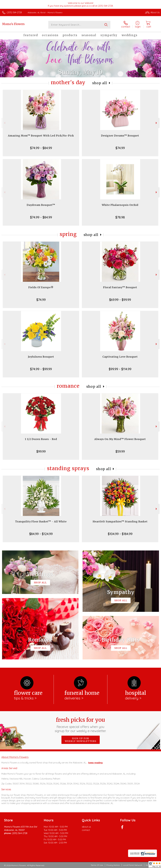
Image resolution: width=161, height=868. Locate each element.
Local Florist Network (133, 865)
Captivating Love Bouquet (120, 357)
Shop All (100, 83)
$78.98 (120, 217)
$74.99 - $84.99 (41, 148)
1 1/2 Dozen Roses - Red (41, 439)
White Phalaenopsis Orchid (120, 205)
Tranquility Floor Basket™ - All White (41, 522)
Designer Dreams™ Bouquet (120, 136)
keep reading (95, 763)
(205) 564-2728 (14, 12)
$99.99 (41, 451)
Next (157, 123)
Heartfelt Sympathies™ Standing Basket (120, 522)
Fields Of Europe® (41, 287)
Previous (4, 123)
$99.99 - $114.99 (120, 369)
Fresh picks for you (81, 725)
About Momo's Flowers (15, 757)
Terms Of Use (97, 865)
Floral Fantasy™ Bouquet (120, 287)
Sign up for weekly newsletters (81, 740)
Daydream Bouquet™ (41, 205)
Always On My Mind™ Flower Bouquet (120, 439)
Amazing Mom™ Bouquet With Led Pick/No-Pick (41, 136)
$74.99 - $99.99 (41, 369)
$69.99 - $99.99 (120, 300)
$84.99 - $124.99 (41, 534)
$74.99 (120, 148)
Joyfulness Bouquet (41, 357)
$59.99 (120, 451)
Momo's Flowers (13, 24)
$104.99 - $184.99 (120, 534)
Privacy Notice (113, 865)
